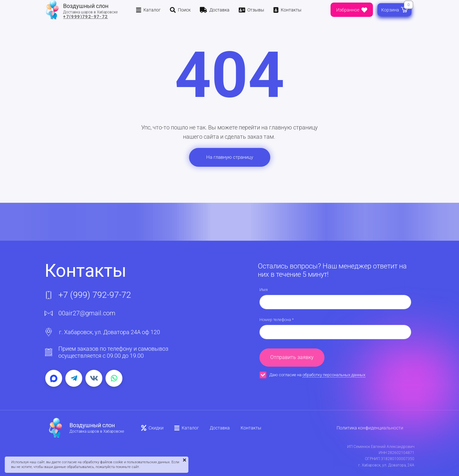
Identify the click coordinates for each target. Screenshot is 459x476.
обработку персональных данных (334, 375)
